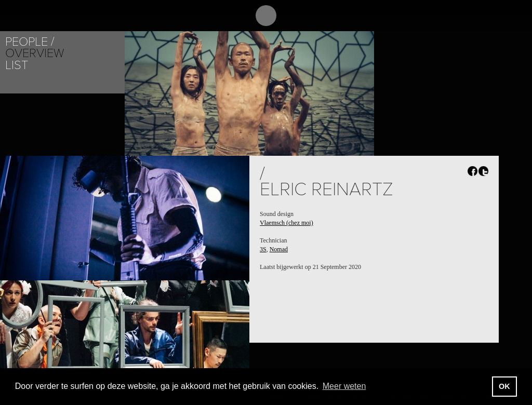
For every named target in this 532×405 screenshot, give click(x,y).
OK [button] (504, 386)
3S (263, 249)
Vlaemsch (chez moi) (287, 223)
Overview (35, 53)
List (17, 65)
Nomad (279, 249)
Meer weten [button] (344, 386)
